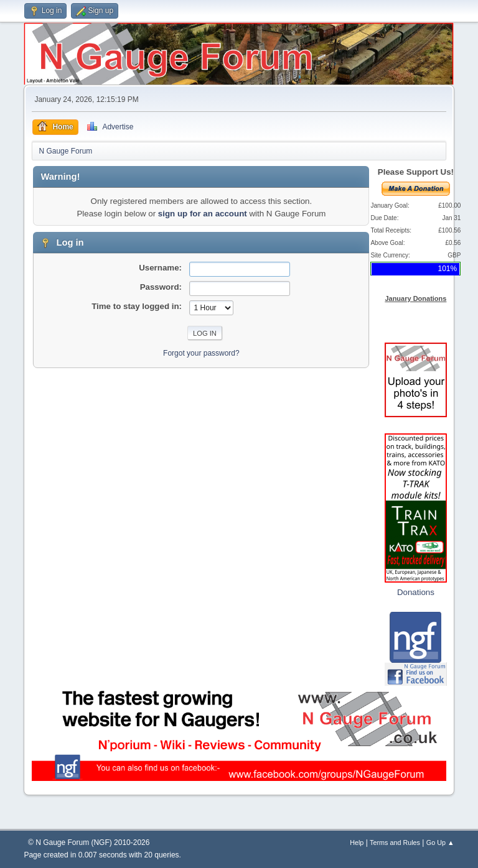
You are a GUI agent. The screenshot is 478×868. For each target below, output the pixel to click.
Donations (416, 592)
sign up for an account (203, 214)
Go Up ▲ (440, 843)
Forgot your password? (201, 353)
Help (357, 843)
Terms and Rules (395, 843)
